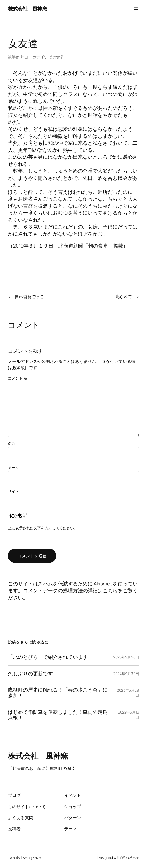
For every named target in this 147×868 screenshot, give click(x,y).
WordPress (130, 857)
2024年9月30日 (126, 674)
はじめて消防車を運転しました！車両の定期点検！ (58, 715)
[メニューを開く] (136, 9)
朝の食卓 (56, 57)
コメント (17, 378)
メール (13, 467)
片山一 (26, 57)
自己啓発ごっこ (29, 296)
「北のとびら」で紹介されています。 (50, 657)
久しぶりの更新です (30, 674)
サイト (13, 491)
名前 (12, 443)
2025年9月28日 (126, 657)
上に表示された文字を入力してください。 (43, 528)
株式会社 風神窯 (27, 9)
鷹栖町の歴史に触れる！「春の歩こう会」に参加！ (58, 693)
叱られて (124, 296)
